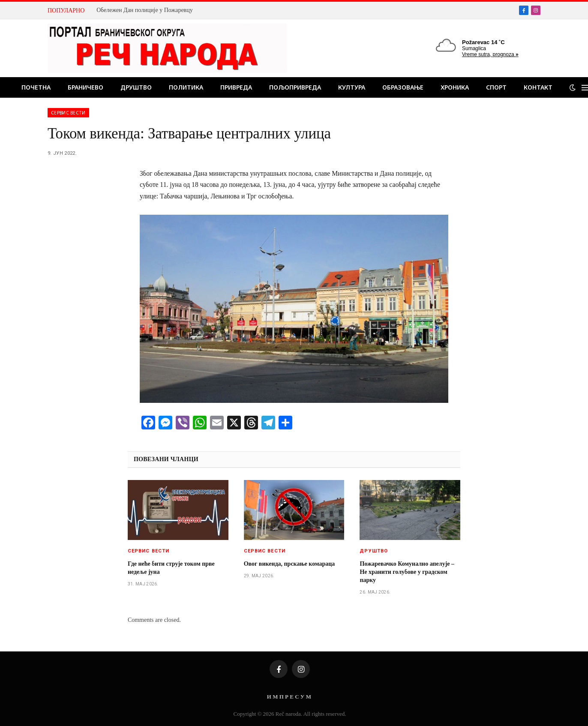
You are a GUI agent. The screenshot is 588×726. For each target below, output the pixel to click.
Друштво (136, 87)
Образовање (403, 87)
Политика (186, 87)
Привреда (236, 87)
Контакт (538, 87)
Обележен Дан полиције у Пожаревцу (144, 10)
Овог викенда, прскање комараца (289, 564)
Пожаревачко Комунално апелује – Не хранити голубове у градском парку (407, 572)
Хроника (455, 87)
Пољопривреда (295, 87)
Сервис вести (68, 113)
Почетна (36, 87)
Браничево (85, 87)
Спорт (496, 87)
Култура (352, 87)
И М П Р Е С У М (289, 697)
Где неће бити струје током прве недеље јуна (171, 568)
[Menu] (585, 88)
